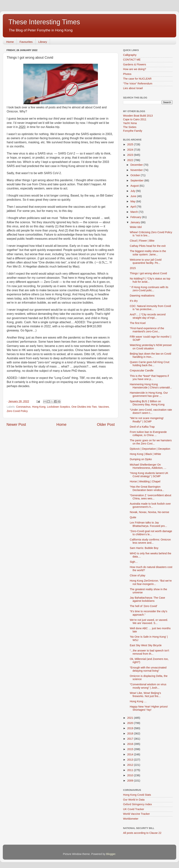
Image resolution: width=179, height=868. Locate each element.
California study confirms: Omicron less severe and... (150, 541)
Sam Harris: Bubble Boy (144, 548)
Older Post (106, 424)
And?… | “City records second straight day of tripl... (148, 316)
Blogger (111, 854)
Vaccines (104, 407)
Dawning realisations (142, 296)
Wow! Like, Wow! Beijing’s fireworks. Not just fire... (145, 695)
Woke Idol (136, 227)
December (137, 165)
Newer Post (16, 424)
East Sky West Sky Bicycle (146, 645)
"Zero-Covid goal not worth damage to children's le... (151, 533)
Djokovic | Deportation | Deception (150, 449)
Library (43, 42)
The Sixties (130, 127)
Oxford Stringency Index (137, 804)
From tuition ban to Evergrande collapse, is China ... (148, 434)
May (133, 201)
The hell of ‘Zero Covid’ (144, 606)
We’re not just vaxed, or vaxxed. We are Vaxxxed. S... (149, 621)
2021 (131, 718)
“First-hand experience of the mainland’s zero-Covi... (147, 330)
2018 (131, 733)
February (136, 217)
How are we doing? (135, 69)
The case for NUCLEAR (137, 79)
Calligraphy (130, 55)
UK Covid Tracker (134, 809)
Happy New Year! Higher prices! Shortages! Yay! (149, 708)
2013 (131, 760)
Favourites (26, 42)
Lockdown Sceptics (58, 407)
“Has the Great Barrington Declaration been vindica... (147, 488)
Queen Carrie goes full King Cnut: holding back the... (150, 364)
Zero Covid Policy (17, 411)
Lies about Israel (133, 88)
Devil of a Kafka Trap (142, 427)
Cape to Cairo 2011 (135, 119)
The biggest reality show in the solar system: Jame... (148, 253)
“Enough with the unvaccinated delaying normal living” (148, 669)
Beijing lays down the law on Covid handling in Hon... (150, 355)
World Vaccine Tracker (136, 814)
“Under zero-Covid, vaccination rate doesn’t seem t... (151, 411)
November (137, 170)
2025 (131, 144)
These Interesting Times (44, 22)
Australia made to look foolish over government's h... (150, 505)
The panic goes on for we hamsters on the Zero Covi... (151, 442)
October (136, 175)
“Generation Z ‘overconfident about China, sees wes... (150, 497)
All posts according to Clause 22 (142, 833)
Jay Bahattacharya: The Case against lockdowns (147, 599)
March (135, 212)
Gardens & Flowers (135, 64)
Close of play (138, 575)
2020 (131, 723)
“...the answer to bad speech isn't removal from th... (149, 652)
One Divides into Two (84, 407)
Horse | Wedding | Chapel (145, 481)
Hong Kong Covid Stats (137, 795)
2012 (131, 765)
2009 (131, 781)
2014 (131, 754)
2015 (133, 268)
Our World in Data (134, 800)
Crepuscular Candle (142, 370)
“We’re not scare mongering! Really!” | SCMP (147, 420)
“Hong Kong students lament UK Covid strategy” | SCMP (149, 475)
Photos (127, 74)
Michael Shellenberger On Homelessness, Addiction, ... (148, 466)
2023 (131, 155)
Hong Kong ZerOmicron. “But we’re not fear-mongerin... (151, 582)
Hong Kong (39, 407)
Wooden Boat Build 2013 (138, 116)
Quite (133, 517)
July (133, 191)
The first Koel (138, 323)
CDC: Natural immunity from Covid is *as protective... (150, 308)
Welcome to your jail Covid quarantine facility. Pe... (146, 261)
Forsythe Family (133, 131)
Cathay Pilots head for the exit (148, 246)
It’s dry (134, 301)
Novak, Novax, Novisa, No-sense (149, 512)
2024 (131, 150)
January (136, 222)
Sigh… (134, 562)
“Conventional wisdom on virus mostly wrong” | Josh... (148, 686)
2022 (131, 160)
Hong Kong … (138, 701)
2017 (131, 739)
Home (10, 42)
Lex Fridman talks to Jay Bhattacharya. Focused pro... (148, 524)
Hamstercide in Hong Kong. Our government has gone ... (149, 394)
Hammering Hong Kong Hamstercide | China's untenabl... (151, 386)
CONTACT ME (132, 60)
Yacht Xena (130, 123)
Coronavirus (23, 407)
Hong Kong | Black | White (145, 454)
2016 (131, 744)
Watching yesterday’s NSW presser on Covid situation (151, 347)
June (134, 196)
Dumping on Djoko (141, 459)
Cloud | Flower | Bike (142, 241)
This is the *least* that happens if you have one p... (149, 377)
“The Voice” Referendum (138, 84)
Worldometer (131, 819)
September (137, 180)
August (135, 186)
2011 (131, 770)
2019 (131, 728)
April (134, 207)
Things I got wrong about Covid (148, 273)
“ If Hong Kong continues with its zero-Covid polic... (149, 289)
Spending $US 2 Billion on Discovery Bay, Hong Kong (147, 403)
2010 (131, 775)
